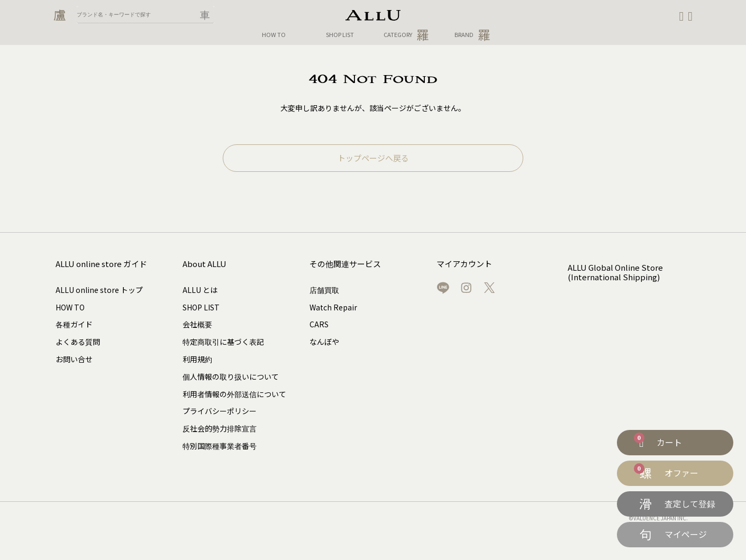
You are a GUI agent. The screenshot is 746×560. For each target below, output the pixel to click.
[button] (690, 16)
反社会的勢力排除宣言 (220, 428)
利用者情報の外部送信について (234, 394)
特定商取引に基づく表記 (223, 342)
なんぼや (324, 342)
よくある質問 (78, 342)
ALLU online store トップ (99, 290)
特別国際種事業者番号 (220, 446)
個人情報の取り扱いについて (231, 377)
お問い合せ (74, 359)
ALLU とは (200, 290)
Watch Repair (333, 307)
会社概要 (197, 324)
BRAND (472, 35)
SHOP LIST (340, 35)
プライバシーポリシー (220, 411)
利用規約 (197, 359)
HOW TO (274, 35)
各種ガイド (74, 324)
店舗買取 (324, 290)
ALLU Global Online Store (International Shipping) (611, 269)
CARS (319, 324)
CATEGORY (406, 35)
